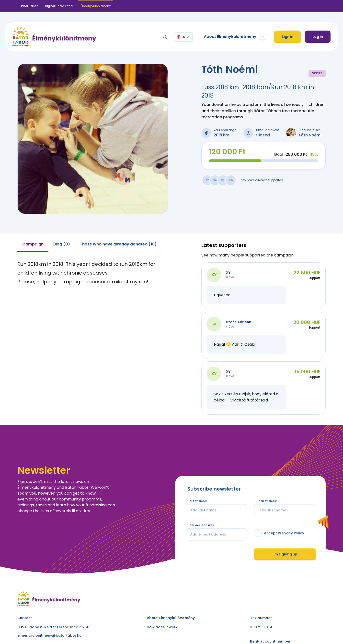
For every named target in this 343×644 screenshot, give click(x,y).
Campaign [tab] (33, 244)
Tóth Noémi (310, 135)
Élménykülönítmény (96, 6)
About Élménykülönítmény (235, 37)
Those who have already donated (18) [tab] (118, 244)
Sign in (287, 37)
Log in (318, 37)
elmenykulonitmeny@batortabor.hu (49, 635)
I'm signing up (285, 554)
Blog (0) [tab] (62, 244)
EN (183, 37)
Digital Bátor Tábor (59, 6)
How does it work (162, 627)
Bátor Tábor (29, 6)
